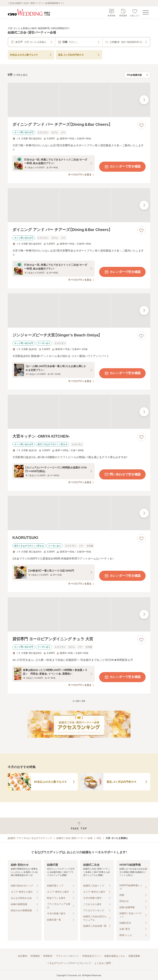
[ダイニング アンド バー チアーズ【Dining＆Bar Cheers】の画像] (79, 100)
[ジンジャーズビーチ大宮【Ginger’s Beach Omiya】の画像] (79, 311)
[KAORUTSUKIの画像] (79, 513)
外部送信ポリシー (92, 956)
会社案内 (23, 956)
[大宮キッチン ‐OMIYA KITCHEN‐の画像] (79, 412)
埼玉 (99, 838)
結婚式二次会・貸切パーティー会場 (74, 838)
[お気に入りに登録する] (141, 125)
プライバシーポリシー (67, 956)
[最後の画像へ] (144, 100)
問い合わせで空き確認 (122, 474)
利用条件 (48, 956)
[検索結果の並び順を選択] (137, 75)
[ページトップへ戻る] (79, 826)
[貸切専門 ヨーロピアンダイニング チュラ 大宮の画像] (79, 614)
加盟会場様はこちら (115, 956)
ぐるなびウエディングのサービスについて (69, 963)
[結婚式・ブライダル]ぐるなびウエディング (30, 838)
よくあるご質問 (103, 963)
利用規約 (35, 956)
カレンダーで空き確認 (122, 167)
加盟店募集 (134, 956)
